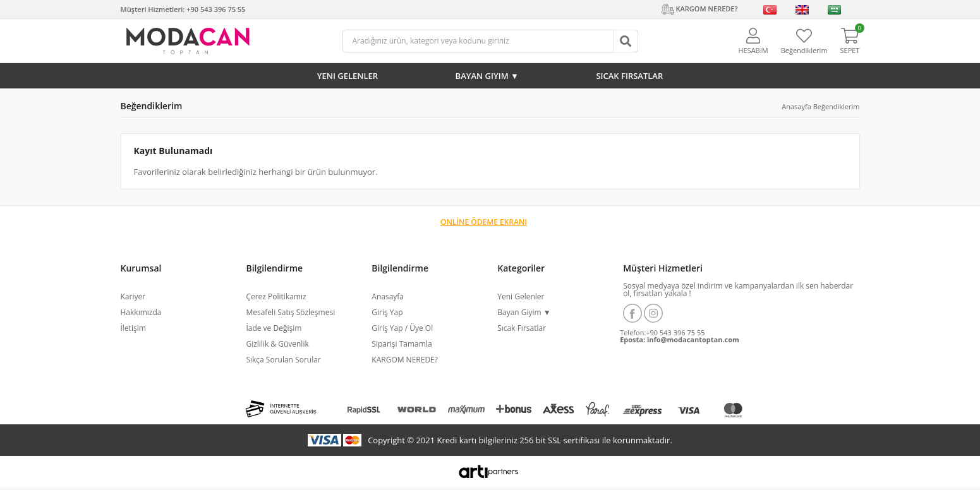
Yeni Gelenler (348, 76)
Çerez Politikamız (276, 296)
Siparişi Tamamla (402, 344)
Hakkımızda (141, 312)
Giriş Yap (387, 312)
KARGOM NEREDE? (405, 360)
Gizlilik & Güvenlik (277, 344)
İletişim (133, 328)
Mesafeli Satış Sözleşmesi (290, 312)
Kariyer (133, 296)
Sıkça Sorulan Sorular (283, 360)
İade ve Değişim (274, 328)
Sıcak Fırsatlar (629, 76)
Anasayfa (796, 106)
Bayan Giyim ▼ (487, 76)
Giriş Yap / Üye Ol (402, 328)
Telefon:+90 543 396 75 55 (662, 332)
